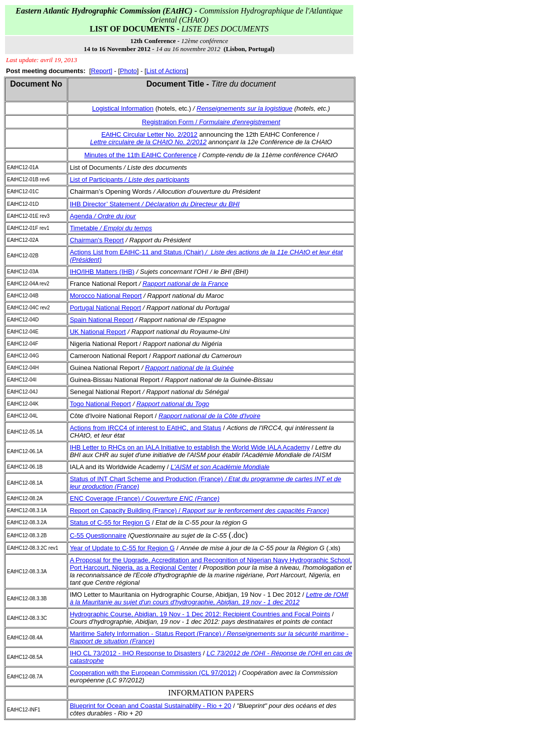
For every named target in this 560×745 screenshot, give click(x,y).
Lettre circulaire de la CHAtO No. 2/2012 (148, 142)
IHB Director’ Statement (154, 204)
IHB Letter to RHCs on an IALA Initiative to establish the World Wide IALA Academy (190, 447)
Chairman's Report (97, 240)
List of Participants (129, 179)
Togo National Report (100, 404)
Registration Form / (211, 122)
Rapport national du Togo (173, 404)
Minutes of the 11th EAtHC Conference (140, 155)
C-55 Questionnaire (98, 535)
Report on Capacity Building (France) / (199, 510)
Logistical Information (123, 108)
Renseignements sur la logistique (245, 108)
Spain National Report (101, 320)
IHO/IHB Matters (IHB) (102, 272)
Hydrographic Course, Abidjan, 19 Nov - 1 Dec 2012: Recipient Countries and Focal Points (200, 614)
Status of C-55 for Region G (110, 522)
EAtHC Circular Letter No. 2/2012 (149, 134)
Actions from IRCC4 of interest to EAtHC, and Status (145, 428)
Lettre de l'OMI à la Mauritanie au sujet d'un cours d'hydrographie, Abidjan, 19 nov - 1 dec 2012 (209, 598)
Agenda (103, 216)
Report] (102, 71)
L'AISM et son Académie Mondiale (220, 467)
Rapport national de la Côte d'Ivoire (209, 416)
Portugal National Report (105, 308)
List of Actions (166, 71)
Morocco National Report (106, 296)
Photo (129, 71)
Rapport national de (189, 368)
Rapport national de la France (185, 284)
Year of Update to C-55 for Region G (122, 548)
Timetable (111, 228)
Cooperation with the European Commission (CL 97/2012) (153, 673)
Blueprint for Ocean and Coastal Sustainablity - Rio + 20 (150, 706)
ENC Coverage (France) (144, 498)
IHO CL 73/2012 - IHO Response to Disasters (135, 653)
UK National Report (98, 332)
